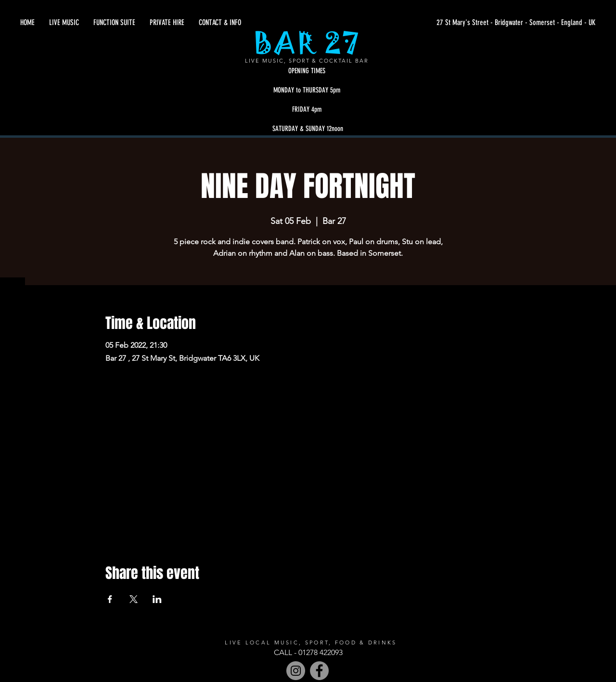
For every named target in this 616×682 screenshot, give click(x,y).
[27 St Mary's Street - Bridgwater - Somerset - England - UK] (504, 23)
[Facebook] (319, 671)
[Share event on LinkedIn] (157, 599)
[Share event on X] (134, 599)
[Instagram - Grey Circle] (296, 671)
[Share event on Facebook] (110, 599)
